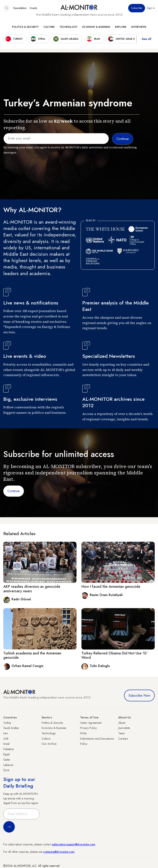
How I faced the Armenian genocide (111, 587)
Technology (68, 27)
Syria (6, 770)
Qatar (7, 760)
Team (122, 733)
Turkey (7, 723)
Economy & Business (96, 27)
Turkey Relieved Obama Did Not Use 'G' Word (114, 655)
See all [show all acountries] (146, 39)
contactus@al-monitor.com (59, 852)
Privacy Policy (88, 728)
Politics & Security (25, 27)
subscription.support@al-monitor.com (74, 844)
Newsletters (20, 8)
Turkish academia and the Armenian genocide (32, 655)
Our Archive (49, 744)
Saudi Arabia (11, 728)
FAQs (83, 733)
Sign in (151, 8)
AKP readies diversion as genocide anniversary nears (32, 589)
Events (33, 8)
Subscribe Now (139, 695)
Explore (121, 27)
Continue (14, 491)
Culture (49, 27)
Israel (6, 744)
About (122, 723)
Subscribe (137, 8)
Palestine (8, 749)
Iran (6, 733)
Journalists (124, 728)
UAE (6, 739)
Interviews (139, 27)
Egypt (6, 754)
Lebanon (8, 765)
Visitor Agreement (91, 723)
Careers (123, 739)
